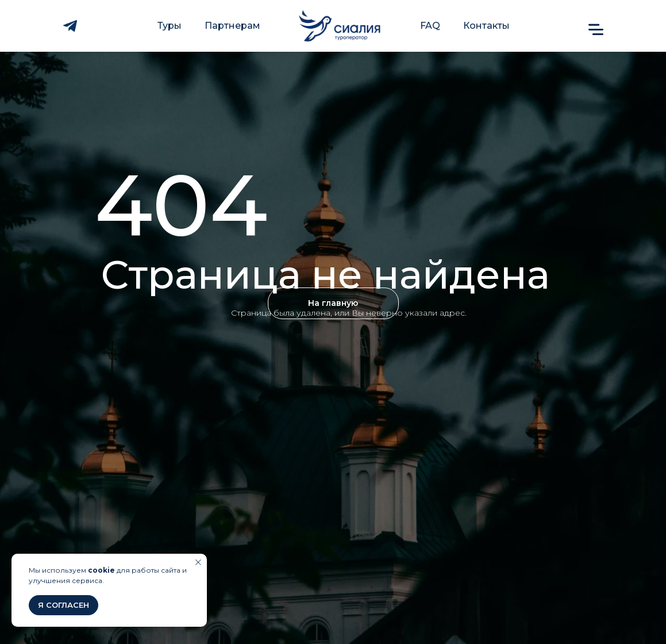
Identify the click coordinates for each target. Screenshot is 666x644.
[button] (596, 29)
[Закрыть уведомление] (198, 562)
